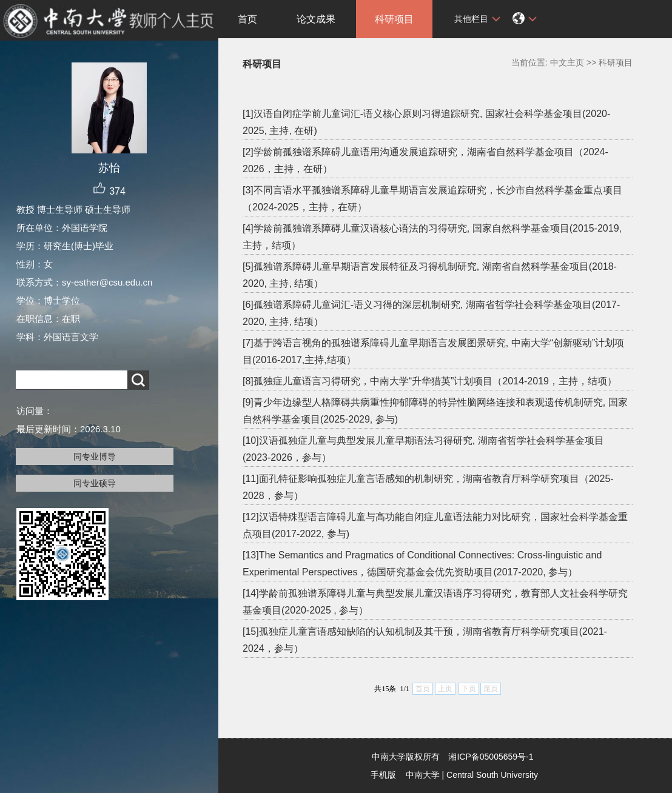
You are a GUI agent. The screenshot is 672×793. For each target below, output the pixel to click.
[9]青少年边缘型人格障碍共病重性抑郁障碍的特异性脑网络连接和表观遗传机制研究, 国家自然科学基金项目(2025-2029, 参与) (435, 411)
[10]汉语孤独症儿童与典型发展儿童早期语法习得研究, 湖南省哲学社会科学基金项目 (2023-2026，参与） (423, 449)
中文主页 (567, 62)
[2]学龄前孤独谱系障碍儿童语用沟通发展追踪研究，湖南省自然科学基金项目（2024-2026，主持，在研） (425, 160)
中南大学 (423, 775)
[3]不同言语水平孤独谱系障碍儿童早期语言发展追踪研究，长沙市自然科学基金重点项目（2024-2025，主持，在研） (432, 199)
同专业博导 (95, 457)
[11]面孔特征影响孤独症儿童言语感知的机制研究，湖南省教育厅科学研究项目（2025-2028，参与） (428, 487)
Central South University (492, 775)
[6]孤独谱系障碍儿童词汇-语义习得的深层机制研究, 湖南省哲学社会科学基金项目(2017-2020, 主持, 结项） (431, 313)
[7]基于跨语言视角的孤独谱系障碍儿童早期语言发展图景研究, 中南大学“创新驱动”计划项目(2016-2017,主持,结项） (433, 351)
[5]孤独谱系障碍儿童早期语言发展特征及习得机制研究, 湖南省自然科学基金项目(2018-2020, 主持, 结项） (430, 275)
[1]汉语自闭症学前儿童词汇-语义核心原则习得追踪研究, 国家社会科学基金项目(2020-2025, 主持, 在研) (426, 122)
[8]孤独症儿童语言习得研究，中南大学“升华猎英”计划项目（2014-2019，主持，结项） (430, 381)
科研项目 (394, 19)
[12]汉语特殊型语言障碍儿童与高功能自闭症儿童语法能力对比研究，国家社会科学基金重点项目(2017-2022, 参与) (435, 525)
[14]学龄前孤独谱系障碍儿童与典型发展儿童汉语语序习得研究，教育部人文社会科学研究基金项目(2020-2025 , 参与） (435, 602)
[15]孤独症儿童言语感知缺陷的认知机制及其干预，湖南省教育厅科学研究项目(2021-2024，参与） (425, 640)
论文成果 (316, 19)
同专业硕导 (95, 483)
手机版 (383, 775)
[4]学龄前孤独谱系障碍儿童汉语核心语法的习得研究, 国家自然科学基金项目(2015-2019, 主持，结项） (432, 237)
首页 (247, 19)
